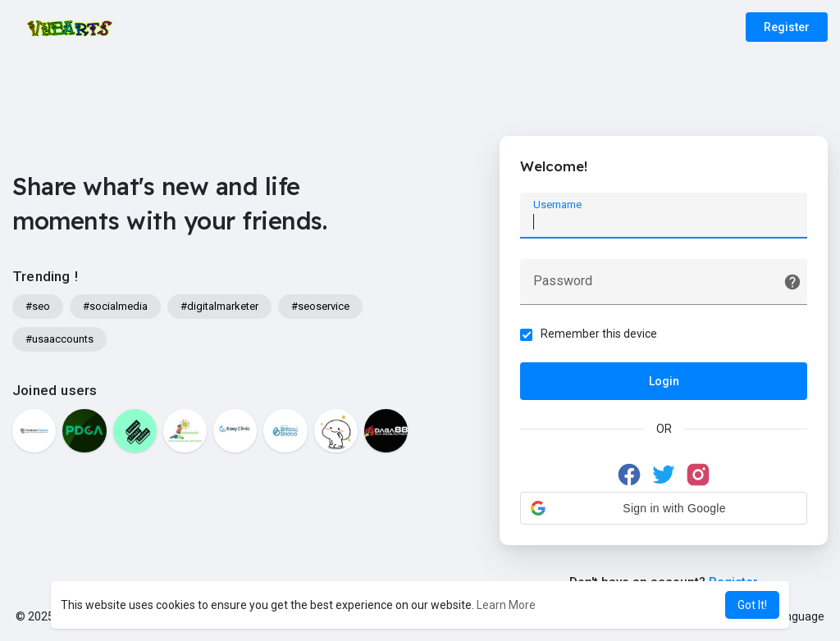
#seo (38, 306)
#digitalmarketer (219, 306)
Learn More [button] (506, 605)
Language (792, 616)
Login (664, 381)
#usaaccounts (59, 339)
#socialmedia (115, 306)
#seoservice (320, 306)
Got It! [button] (752, 605)
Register (787, 27)
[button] (664, 508)
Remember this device (599, 334)
